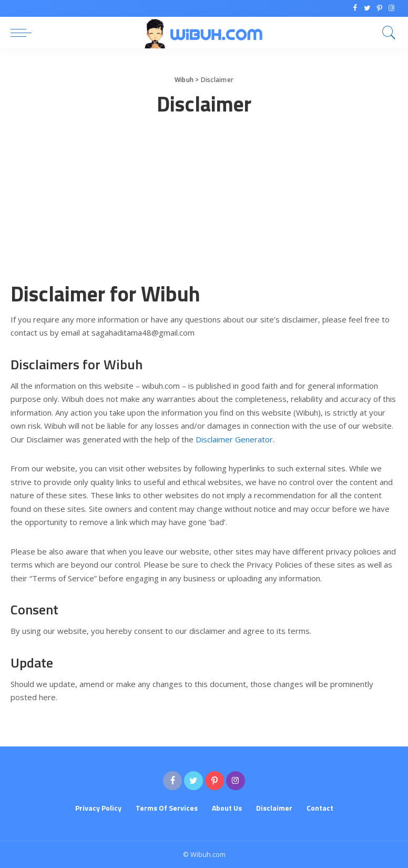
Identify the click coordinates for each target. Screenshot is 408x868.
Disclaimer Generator (234, 439)
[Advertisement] (204, 206)
